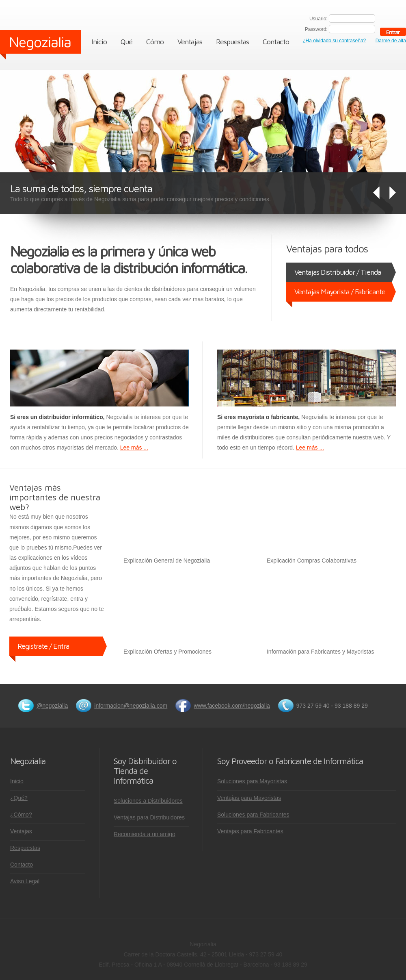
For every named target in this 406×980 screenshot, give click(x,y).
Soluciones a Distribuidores (148, 801)
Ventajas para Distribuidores (149, 817)
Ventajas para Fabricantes (250, 831)
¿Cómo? (21, 815)
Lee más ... (134, 448)
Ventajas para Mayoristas (249, 798)
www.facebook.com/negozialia (232, 706)
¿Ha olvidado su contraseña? (334, 41)
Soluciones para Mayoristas (252, 781)
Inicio (17, 781)
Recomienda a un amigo (145, 834)
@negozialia (52, 706)
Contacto (22, 865)
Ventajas (21, 831)
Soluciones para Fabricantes (253, 815)
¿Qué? (19, 798)
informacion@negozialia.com (131, 706)
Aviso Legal (25, 881)
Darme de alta (391, 41)
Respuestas (25, 848)
